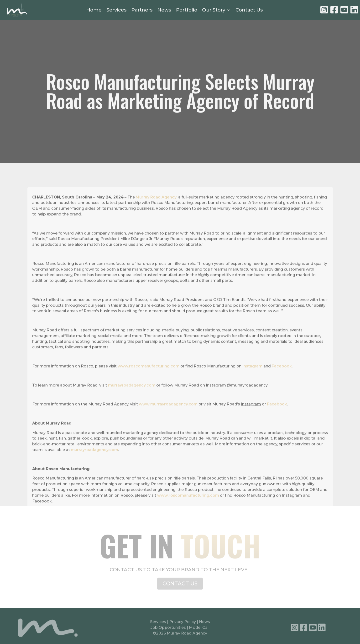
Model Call (199, 629)
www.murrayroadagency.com (168, 417)
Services (117, 11)
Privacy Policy (183, 623)
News (164, 11)
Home (94, 11)
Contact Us (249, 11)
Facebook (282, 379)
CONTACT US (180, 587)
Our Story (216, 11)
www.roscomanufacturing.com (149, 379)
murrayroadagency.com (131, 398)
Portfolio (187, 11)
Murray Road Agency (156, 210)
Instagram (252, 379)
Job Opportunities (168, 629)
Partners (142, 11)
